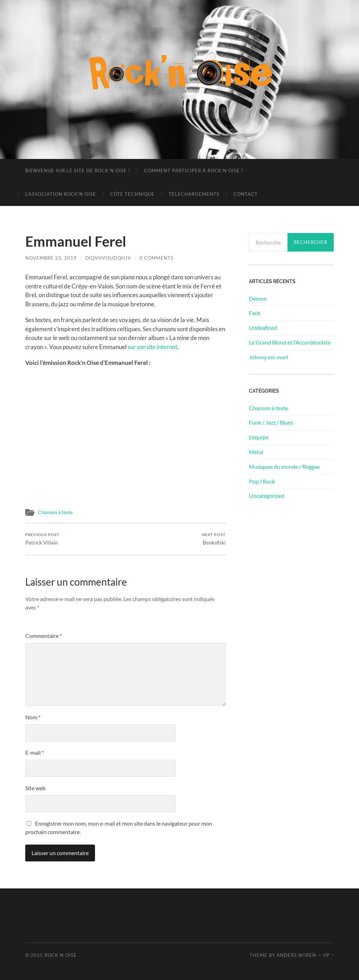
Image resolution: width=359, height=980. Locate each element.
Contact (246, 194)
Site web (35, 788)
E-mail (35, 752)
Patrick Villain (42, 539)
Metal (256, 452)
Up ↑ (328, 955)
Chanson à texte (55, 512)
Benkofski (214, 539)
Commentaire (43, 636)
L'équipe (259, 437)
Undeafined (263, 328)
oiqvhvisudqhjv (108, 258)
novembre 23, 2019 (51, 258)
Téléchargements (194, 194)
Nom (33, 717)
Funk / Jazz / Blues (271, 422)
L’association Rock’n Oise (61, 194)
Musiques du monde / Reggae (284, 466)
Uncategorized (267, 496)
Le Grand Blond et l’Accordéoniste (290, 342)
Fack (255, 313)
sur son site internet (153, 347)
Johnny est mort (269, 357)
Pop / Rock (262, 481)
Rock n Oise (61, 955)
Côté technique (132, 194)
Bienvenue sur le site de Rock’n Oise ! (78, 171)
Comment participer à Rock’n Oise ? (194, 171)
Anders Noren (296, 955)
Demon (258, 298)
